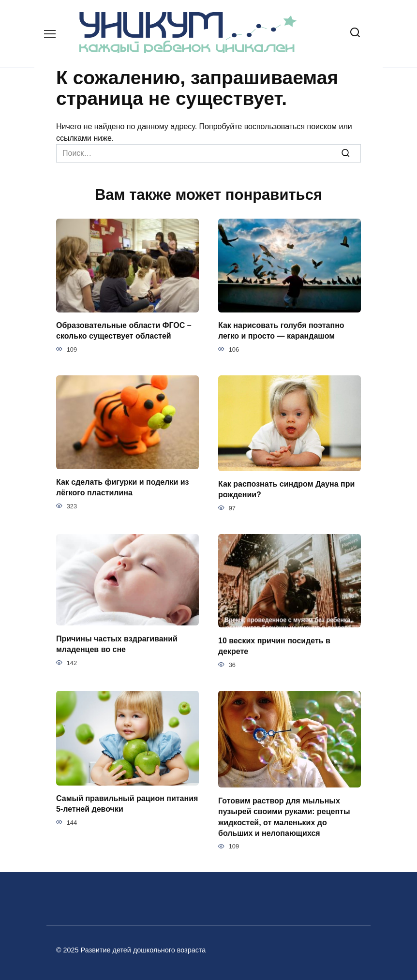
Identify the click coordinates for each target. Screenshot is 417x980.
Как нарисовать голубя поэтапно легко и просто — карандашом (281, 331)
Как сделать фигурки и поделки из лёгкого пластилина (123, 487)
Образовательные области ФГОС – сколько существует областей (124, 331)
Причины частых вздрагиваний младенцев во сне (117, 644)
